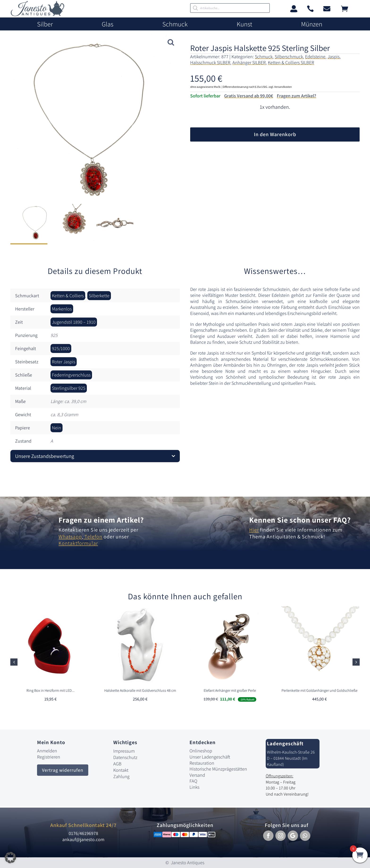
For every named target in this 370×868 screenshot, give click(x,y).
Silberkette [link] (99, 296)
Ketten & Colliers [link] (68, 296)
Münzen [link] (312, 24)
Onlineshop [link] (201, 751)
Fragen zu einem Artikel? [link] (101, 520)
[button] (356, 662)
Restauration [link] (202, 763)
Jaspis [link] (334, 57)
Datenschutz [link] (125, 757)
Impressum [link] (124, 751)
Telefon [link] (93, 537)
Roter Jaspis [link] (64, 362)
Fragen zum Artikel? (296, 96)
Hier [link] (254, 530)
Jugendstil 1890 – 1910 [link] (74, 322)
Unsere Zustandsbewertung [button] (45, 456)
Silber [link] (45, 24)
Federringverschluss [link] (71, 375)
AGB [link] (117, 764)
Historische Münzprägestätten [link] (218, 769)
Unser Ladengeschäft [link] (210, 757)
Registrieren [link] (49, 757)
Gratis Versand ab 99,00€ (249, 96)
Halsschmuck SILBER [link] (210, 63)
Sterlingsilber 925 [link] (69, 388)
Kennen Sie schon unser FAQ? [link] (300, 520)
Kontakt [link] (121, 770)
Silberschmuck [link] (289, 57)
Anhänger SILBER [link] (249, 63)
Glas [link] (107, 24)
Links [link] (194, 787)
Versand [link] (197, 775)
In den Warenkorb (275, 134)
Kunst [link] (244, 24)
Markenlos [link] (62, 309)
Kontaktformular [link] (78, 543)
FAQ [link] (193, 781)
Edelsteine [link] (315, 57)
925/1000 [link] (61, 348)
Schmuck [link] (175, 24)
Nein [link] (57, 428)
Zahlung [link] (121, 776)
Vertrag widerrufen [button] (63, 770)
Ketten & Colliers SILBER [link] (291, 63)
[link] (38, 15)
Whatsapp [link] (70, 537)
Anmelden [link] (47, 751)
